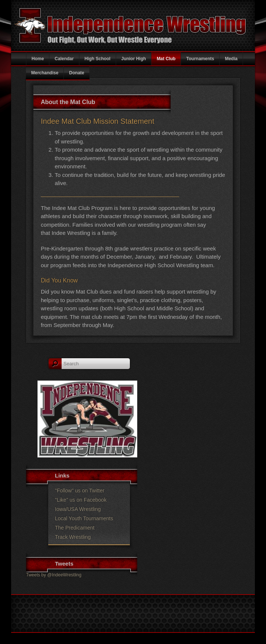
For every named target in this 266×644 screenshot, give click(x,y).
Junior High (134, 59)
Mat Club (166, 59)
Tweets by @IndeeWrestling (54, 575)
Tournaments (200, 59)
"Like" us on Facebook (81, 500)
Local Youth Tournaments (84, 518)
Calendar (64, 59)
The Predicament (75, 528)
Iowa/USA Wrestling (78, 509)
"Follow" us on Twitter (80, 491)
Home (38, 59)
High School (98, 59)
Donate (77, 73)
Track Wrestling (73, 537)
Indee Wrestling (88, 624)
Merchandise (45, 73)
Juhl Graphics (193, 624)
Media (231, 59)
